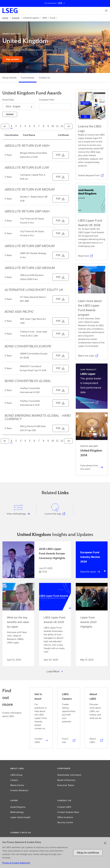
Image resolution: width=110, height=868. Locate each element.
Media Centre (17, 785)
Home (5, 18)
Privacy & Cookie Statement (16, 863)
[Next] (68, 126)
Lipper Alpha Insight (20, 817)
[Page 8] (44, 126)
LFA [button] (62, 3)
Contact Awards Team (68, 812)
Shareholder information (69, 775)
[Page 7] (39, 126)
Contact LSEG (64, 807)
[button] (32, 768)
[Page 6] (34, 126)
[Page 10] (53, 126)
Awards (16, 18)
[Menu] (106, 11)
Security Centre (65, 822)
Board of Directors (66, 780)
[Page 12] (62, 126)
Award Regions (18, 807)
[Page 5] (30, 126)
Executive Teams (66, 785)
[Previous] (5, 126)
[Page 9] (48, 126)
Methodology (17, 812)
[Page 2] (16, 126)
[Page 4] (25, 126)
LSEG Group (16, 775)
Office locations (65, 817)
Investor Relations (19, 790)
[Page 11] (57, 126)
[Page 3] (21, 126)
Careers (14, 780)
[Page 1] (11, 126)
